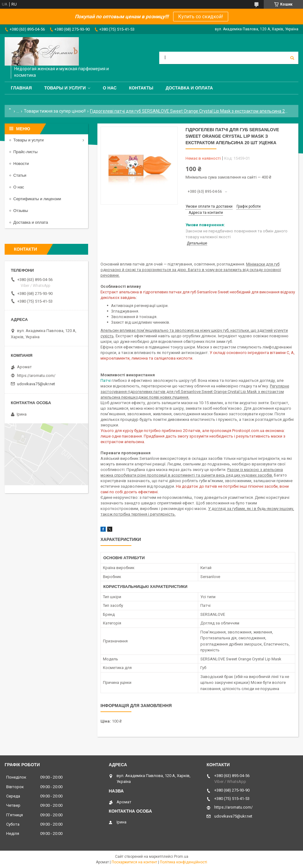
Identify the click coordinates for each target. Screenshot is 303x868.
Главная (21, 88)
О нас (110, 88)
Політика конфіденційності (184, 862)
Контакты (141, 88)
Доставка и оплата (189, 88)
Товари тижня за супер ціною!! (55, 111)
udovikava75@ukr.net (36, 384)
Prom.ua (181, 857)
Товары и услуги (65, 88)
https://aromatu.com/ (36, 376)
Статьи (20, 175)
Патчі (106, 380)
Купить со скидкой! (201, 17)
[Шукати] (292, 58)
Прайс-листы (26, 152)
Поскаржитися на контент (134, 862)
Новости (21, 164)
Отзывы (21, 211)
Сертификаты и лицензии (37, 199)
